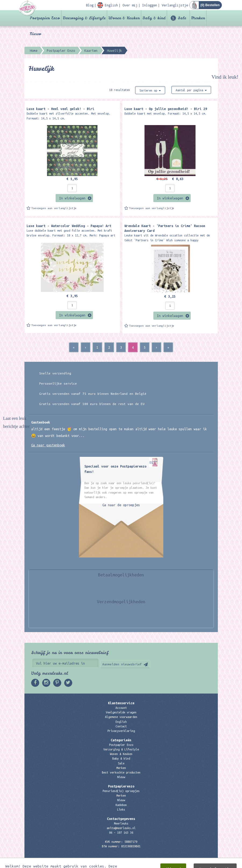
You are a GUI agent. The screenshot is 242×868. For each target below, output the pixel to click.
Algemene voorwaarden (121, 717)
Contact (121, 726)
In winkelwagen (72, 198)
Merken (198, 18)
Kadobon (121, 805)
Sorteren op (150, 90)
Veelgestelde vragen (121, 712)
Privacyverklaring (121, 731)
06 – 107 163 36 (121, 833)
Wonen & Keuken (124, 18)
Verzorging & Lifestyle (84, 18)
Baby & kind (154, 18)
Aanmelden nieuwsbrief (122, 664)
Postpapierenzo (121, 786)
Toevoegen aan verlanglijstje (54, 208)
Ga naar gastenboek (48, 445)
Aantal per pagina (191, 90)
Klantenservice (121, 703)
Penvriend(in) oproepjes (121, 791)
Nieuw (35, 34)
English (121, 722)
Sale (182, 18)
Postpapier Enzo (45, 18)
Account (121, 708)
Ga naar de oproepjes (121, 505)
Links (121, 809)
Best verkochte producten (121, 772)
